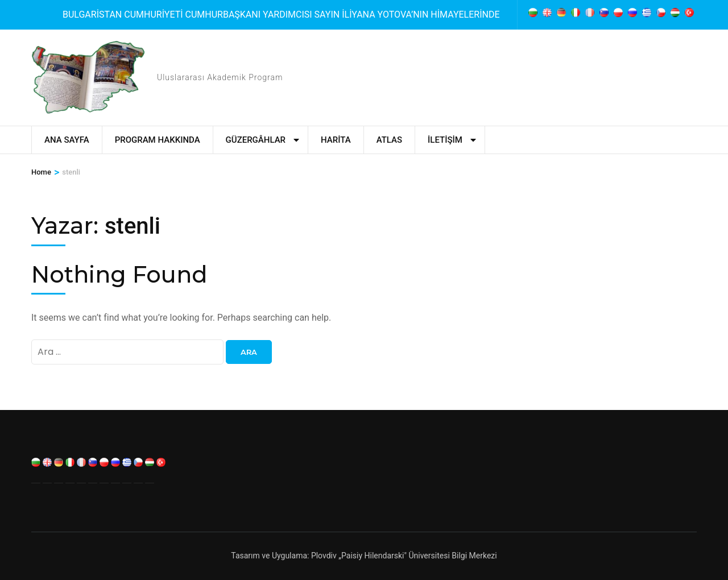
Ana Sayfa (67, 140)
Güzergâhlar (256, 140)
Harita (336, 140)
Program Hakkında (158, 140)
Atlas (389, 140)
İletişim (445, 140)
